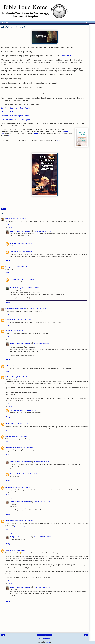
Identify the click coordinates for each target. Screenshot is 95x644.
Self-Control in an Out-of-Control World (15, 108)
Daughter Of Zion (11, 320)
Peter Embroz (10, 521)
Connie (8, 219)
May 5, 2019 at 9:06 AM (24, 320)
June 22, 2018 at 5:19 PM (24, 252)
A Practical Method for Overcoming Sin (15, 120)
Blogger (48, 642)
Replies (10, 228)
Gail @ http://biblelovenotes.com (21, 231)
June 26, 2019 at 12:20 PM (16, 331)
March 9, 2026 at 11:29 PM (42, 587)
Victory (8, 267)
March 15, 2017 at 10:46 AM (25, 243)
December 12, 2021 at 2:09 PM (43, 462)
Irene (7, 424)
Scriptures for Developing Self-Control (15, 116)
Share (3, 209)
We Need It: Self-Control (10, 112)
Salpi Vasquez (10, 487)
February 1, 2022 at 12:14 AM (42, 502)
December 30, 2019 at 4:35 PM (18, 424)
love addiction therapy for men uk (15, 527)
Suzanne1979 (10, 447)
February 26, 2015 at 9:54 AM (42, 231)
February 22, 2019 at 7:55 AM (38, 309)
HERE (36, 134)
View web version (45, 639)
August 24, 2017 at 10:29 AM (25, 279)
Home (45, 635)
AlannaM (8, 550)
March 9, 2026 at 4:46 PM (19, 550)
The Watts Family (16, 288)
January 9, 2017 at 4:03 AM (19, 267)
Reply (7, 224)
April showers (15, 410)
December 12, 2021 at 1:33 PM (24, 447)
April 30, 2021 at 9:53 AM (19, 436)
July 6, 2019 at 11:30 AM (19, 366)
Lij (6, 331)
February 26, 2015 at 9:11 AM (19, 219)
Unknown (13, 243)
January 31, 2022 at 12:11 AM (24, 487)
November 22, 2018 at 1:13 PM (31, 288)
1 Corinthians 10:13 (67, 56)
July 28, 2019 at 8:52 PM (19, 377)
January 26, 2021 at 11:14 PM (28, 410)
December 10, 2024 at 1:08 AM (24, 521)
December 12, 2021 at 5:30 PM (28, 474)
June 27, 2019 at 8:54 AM (41, 343)
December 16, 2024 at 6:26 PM (43, 537)
